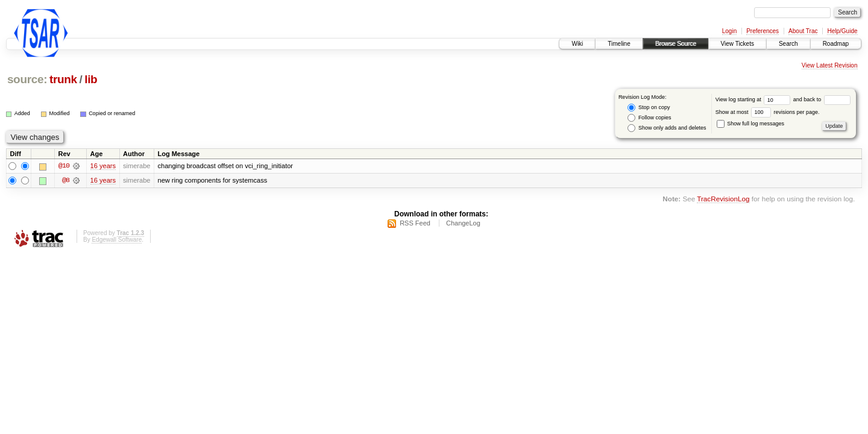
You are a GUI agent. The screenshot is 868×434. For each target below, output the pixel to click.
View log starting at (754, 99)
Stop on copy (649, 108)
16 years (103, 166)
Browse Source (676, 44)
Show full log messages (750, 124)
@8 (66, 181)
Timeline (619, 44)
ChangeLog (463, 223)
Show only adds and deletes (667, 128)
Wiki (577, 44)
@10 (64, 166)
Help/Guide (842, 31)
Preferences (763, 31)
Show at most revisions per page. (768, 112)
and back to (822, 99)
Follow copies (649, 118)
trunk (63, 79)
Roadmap (836, 44)
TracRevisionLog (723, 199)
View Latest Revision (830, 65)
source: (27, 79)
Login (729, 31)
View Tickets (737, 44)
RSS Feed (415, 223)
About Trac (803, 31)
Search (788, 44)
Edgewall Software (117, 240)
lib (91, 79)
